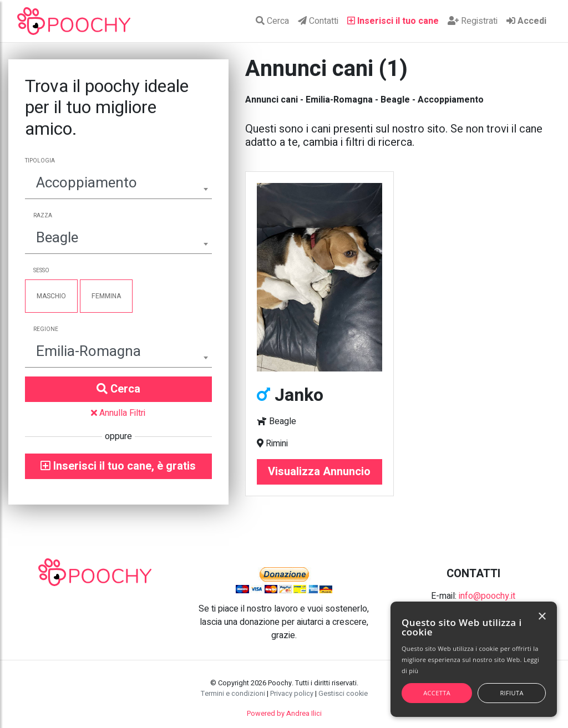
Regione (46, 329)
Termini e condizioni (233, 694)
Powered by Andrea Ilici (284, 714)
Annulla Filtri (118, 413)
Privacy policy (292, 694)
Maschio (51, 296)
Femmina (106, 296)
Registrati (473, 21)
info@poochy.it (487, 596)
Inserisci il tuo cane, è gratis (118, 466)
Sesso (41, 271)
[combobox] (118, 184)
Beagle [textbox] (57, 238)
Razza (43, 216)
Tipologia (40, 161)
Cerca (272, 21)
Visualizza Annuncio (319, 472)
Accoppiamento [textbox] (87, 183)
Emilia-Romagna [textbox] (88, 352)
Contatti (318, 21)
